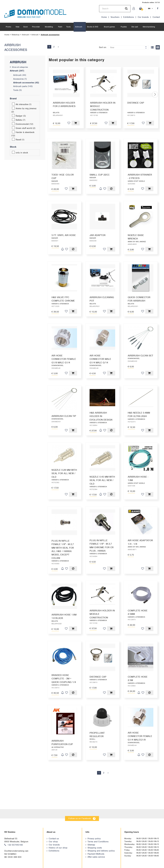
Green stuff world (24, 128)
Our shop (53, 842)
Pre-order (36, 27)
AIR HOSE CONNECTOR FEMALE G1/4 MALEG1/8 (140, 746)
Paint (60, 27)
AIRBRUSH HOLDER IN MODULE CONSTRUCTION (103, 106)
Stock (13, 147)
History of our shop (58, 848)
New (17, 27)
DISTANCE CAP (136, 103)
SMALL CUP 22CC (100, 175)
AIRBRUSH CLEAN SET (140, 356)
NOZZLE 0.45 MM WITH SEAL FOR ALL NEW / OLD (102, 483)
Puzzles (124, 27)
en (149, 8)
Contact (156, 17)
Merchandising (149, 27)
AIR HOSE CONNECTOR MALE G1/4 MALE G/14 (100, 359)
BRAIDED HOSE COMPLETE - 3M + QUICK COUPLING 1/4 (64, 681)
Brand (13, 98)
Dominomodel (23, 124)
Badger (19, 116)
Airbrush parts (23, 86)
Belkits (19, 120)
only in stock (20, 153)
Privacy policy (94, 839)
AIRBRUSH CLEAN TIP (64, 416)
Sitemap (91, 845)
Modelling (49, 27)
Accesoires (20, 79)
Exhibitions (129, 17)
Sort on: (103, 47)
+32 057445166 (15, 845)
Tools (68, 27)
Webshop (16, 35)
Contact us (54, 839)
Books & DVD (93, 27)
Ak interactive (22, 104)
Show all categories (20, 67)
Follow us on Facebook (80, 818)
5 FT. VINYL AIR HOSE (64, 235)
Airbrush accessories (50, 35)
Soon (26, 27)
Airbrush (79, 27)
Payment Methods (96, 854)
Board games (109, 27)
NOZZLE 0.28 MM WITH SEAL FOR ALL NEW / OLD (64, 483)
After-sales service (96, 857)
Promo (8, 27)
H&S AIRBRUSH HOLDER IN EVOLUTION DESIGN (101, 419)
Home (104, 17)
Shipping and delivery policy (101, 851)
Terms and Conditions (98, 842)
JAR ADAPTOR (98, 235)
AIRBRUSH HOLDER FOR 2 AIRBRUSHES (64, 104)
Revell (18, 140)
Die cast (135, 27)
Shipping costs (95, 848)
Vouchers (115, 17)
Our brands (143, 17)
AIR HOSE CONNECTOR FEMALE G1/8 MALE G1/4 (64, 359)
